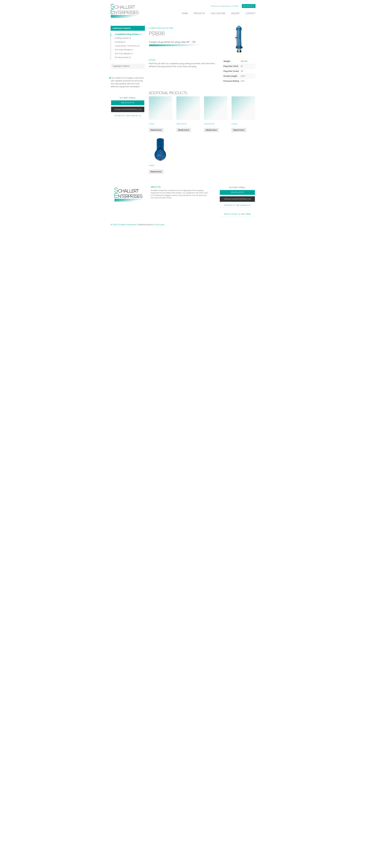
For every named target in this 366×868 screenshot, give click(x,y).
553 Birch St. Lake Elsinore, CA (128, 116)
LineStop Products (122, 28)
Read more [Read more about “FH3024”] (239, 130)
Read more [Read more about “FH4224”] (156, 130)
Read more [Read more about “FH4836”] (156, 172)
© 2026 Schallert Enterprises (124, 225)
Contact (251, 13)
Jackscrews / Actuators (126, 46)
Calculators (218, 13)
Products (199, 13)
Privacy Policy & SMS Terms (237, 214)
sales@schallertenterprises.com (128, 109)
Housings (119, 42)
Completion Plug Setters (127, 34)
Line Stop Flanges (123, 50)
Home (185, 13)
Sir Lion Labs (159, 225)
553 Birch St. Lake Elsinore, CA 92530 (225, 6)
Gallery (235, 13)
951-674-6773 (249, 6)
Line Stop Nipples (123, 54)
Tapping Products (121, 66)
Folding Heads (121, 38)
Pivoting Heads (122, 57)
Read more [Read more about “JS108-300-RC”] (184, 130)
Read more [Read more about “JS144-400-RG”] (211, 130)
